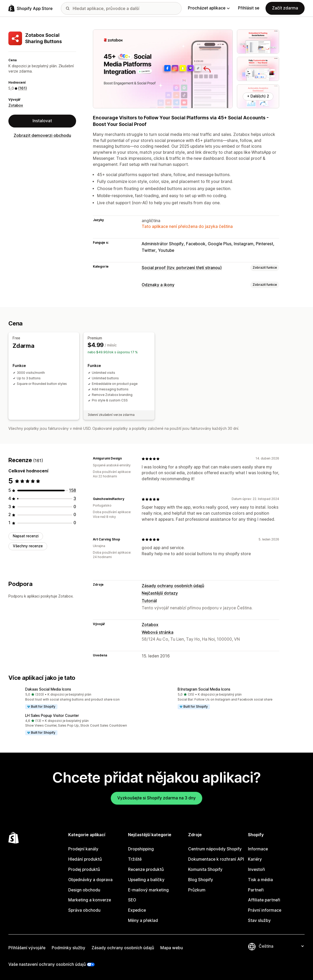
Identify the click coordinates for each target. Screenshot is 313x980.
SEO (132, 900)
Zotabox (16, 105)
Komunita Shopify (205, 869)
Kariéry (255, 859)
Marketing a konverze (90, 900)
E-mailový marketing (148, 890)
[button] (80, 699)
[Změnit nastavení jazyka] (281, 946)
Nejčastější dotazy (160, 593)
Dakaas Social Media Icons (48, 689)
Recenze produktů (146, 869)
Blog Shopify (201, 880)
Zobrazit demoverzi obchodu (42, 136)
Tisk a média (260, 880)
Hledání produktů (85, 859)
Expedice (137, 910)
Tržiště (135, 859)
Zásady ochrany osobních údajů (173, 586)
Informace (258, 849)
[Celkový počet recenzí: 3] (75, 499)
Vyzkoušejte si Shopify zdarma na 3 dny (156, 798)
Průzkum (197, 890)
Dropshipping (141, 849)
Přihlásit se (249, 8)
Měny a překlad (143, 920)
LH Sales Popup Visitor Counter (52, 716)
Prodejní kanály (83, 849)
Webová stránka (158, 632)
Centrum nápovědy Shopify (215, 849)
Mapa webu (172, 948)
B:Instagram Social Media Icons (204, 689)
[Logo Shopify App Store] (30, 8)
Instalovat (42, 121)
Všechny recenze (28, 546)
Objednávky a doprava (90, 880)
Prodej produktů (84, 869)
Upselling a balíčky (146, 880)
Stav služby (259, 920)
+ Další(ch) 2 (258, 96)
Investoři (256, 869)
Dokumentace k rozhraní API (216, 859)
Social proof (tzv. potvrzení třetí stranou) (182, 268)
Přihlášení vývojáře (27, 948)
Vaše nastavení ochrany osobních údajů (47, 964)
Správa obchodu (84, 910)
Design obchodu (84, 890)
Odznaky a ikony (158, 285)
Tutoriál (149, 601)
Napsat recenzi (26, 536)
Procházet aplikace (209, 8)
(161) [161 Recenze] (23, 88)
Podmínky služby (68, 948)
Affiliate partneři (264, 900)
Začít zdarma (285, 8)
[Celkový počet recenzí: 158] (73, 490)
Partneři (256, 890)
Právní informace (265, 910)
